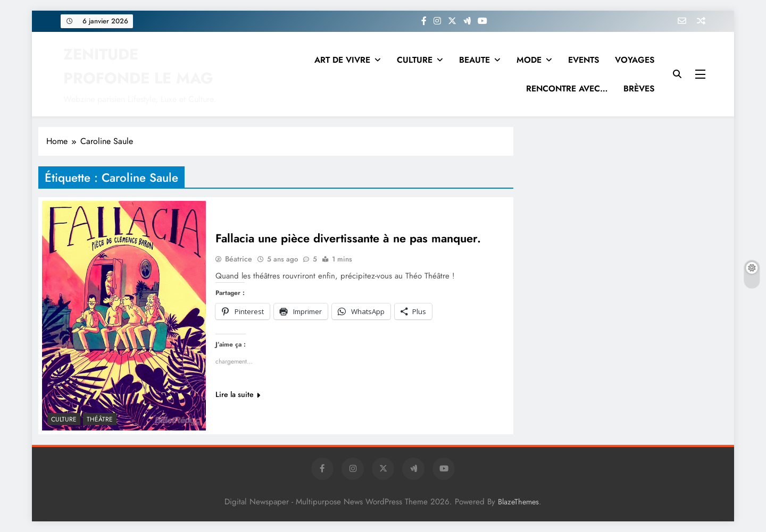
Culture (64, 419)
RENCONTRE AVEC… (567, 88)
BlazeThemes (518, 502)
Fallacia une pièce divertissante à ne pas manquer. (348, 239)
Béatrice (239, 259)
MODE (529, 60)
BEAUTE (474, 60)
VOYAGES (635, 60)
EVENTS (584, 60)
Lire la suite (238, 395)
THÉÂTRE (100, 419)
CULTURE (415, 60)
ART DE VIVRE (342, 60)
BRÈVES (639, 88)
